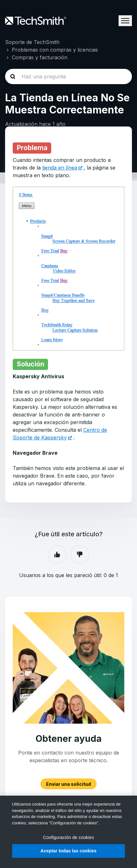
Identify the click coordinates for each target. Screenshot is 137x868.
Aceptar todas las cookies (68, 851)
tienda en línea (60, 168)
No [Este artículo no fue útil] (80, 554)
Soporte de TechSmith (32, 42)
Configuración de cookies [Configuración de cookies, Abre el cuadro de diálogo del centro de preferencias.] (68, 837)
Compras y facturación (40, 57)
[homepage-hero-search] (68, 76)
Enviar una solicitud (68, 784)
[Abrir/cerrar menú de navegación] (125, 21)
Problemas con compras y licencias (55, 50)
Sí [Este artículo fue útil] (57, 554)
